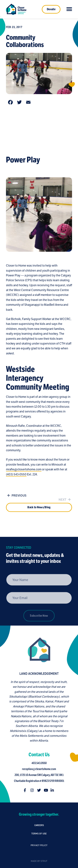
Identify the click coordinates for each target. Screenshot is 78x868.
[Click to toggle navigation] (69, 9)
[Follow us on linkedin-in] (54, 790)
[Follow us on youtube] (47, 790)
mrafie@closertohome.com (24, 470)
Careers (39, 826)
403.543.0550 (40, 763)
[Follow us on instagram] (33, 790)
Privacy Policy (39, 857)
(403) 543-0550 (16, 475)
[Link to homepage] (16, 9)
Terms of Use (39, 839)
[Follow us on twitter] (40, 790)
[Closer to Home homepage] (38, 650)
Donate (51, 9)
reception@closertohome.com (40, 769)
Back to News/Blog (39, 513)
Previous (16, 497)
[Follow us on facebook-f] (27, 790)
